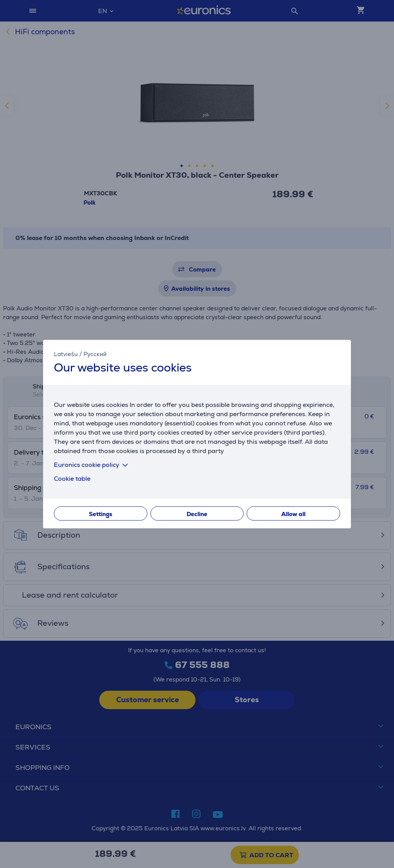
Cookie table (72, 479)
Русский (95, 354)
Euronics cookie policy (92, 465)
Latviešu (66, 354)
